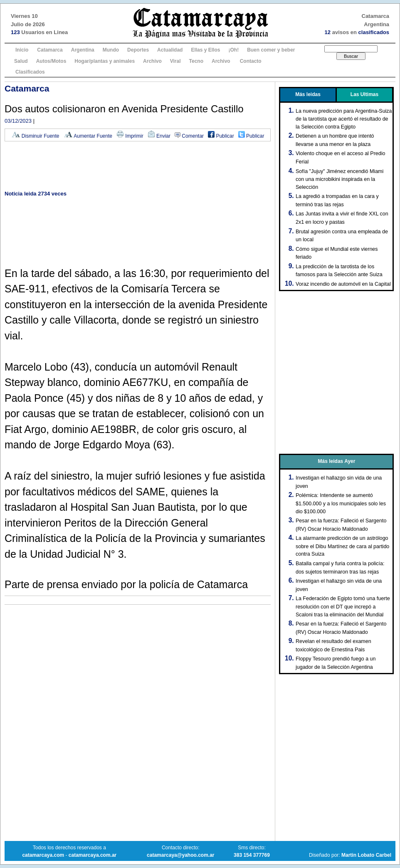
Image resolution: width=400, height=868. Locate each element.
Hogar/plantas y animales (105, 61)
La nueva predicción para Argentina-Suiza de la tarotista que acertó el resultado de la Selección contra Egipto (344, 119)
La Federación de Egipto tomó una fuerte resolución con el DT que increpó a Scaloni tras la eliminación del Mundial (343, 606)
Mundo (111, 50)
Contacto (251, 61)
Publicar (221, 136)
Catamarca (50, 50)
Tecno (196, 61)
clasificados (374, 32)
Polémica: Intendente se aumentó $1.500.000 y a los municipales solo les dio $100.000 (341, 503)
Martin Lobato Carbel (366, 855)
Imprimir (130, 136)
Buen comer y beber (271, 50)
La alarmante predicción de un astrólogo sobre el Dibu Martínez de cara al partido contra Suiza (342, 546)
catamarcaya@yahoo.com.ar (180, 855)
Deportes (138, 50)
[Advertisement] (138, 167)
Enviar (159, 136)
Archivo (152, 61)
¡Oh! (233, 50)
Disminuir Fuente (35, 136)
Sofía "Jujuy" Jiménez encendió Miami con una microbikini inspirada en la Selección (340, 179)
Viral (175, 61)
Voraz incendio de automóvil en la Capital (343, 284)
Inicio (22, 50)
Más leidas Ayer (337, 461)
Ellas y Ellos (205, 50)
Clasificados (30, 72)
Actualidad (170, 50)
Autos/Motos (51, 61)
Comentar (189, 136)
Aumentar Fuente (88, 136)
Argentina (83, 50)
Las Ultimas (364, 94)
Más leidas (308, 94)
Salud (21, 61)
